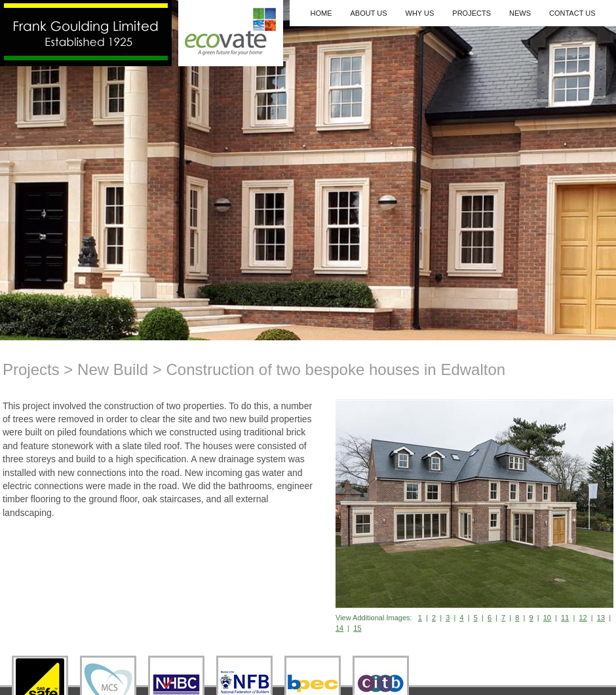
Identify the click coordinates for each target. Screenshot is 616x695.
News (520, 13)
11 (565, 618)
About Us (368, 13)
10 (547, 618)
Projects (472, 13)
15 (357, 628)
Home (321, 13)
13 (601, 618)
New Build (113, 369)
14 (339, 628)
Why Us (420, 13)
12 (583, 618)
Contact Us (572, 13)
